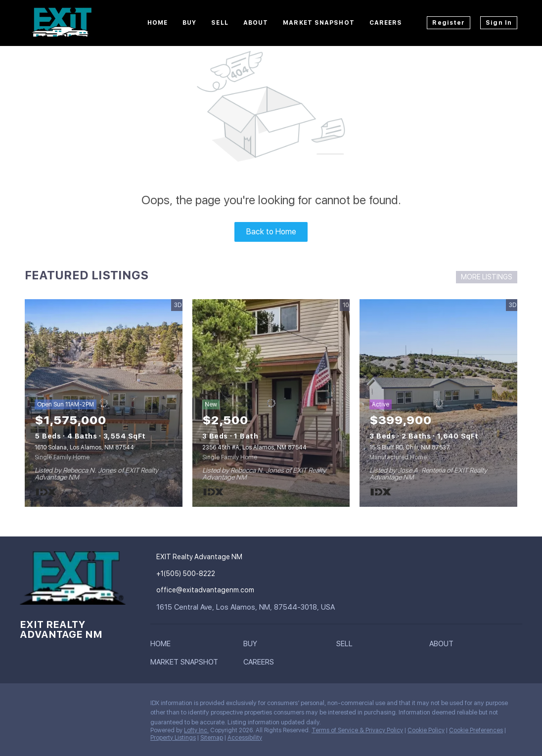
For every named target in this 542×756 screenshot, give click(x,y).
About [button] (256, 23)
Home (158, 23)
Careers (386, 23)
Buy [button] (189, 23)
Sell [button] (220, 23)
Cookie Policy (426, 730)
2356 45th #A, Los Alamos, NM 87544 (254, 447)
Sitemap (212, 738)
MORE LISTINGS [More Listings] (487, 277)
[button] (163, 646)
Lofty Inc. (196, 730)
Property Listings (173, 738)
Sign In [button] (499, 23)
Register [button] (449, 23)
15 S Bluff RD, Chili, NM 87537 (410, 447)
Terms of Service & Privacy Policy (357, 730)
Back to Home (271, 232)
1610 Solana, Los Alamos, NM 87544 (84, 447)
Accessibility (245, 738)
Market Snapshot (319, 23)
